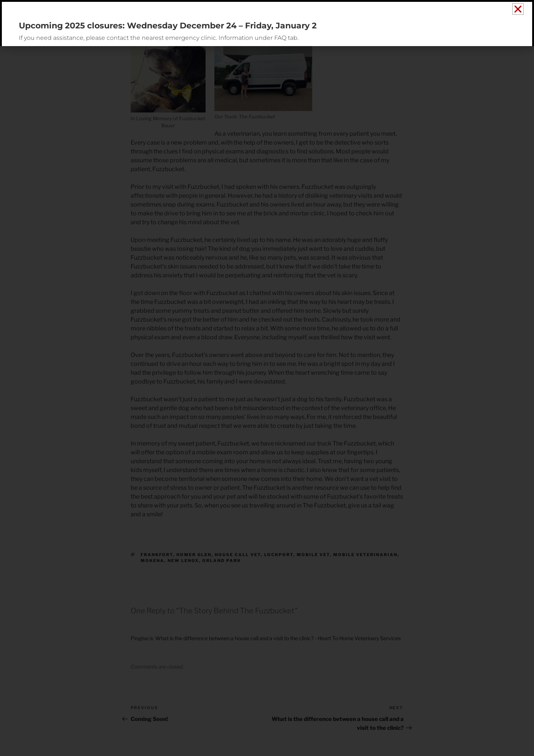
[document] (267, 378)
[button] (518, 9)
